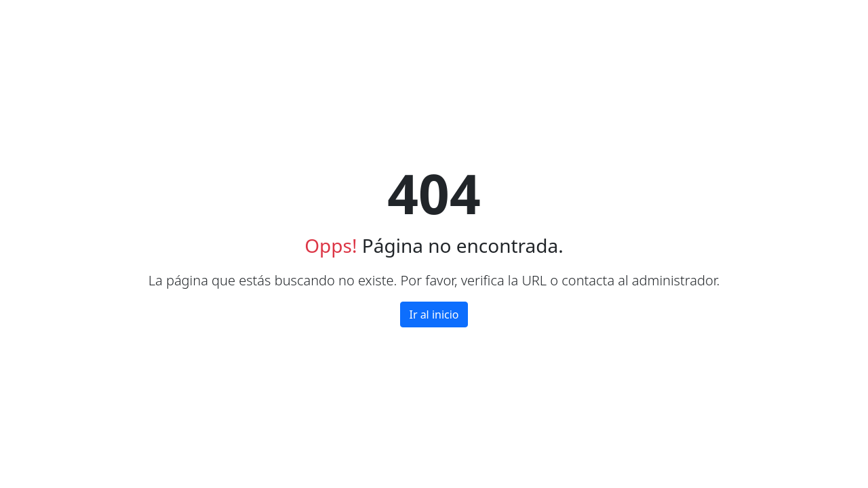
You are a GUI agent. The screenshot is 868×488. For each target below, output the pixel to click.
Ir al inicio (434, 314)
